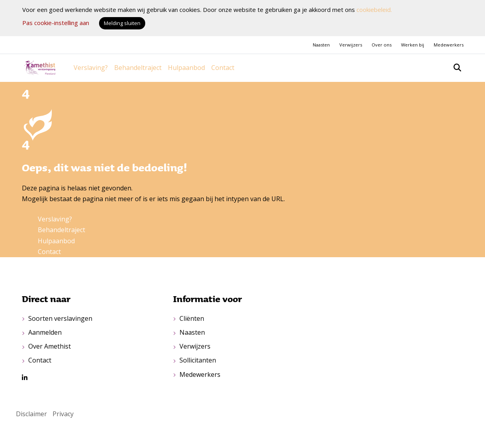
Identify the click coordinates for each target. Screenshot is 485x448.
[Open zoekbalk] (457, 68)
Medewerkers (449, 45)
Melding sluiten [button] (122, 23)
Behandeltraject (138, 68)
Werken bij (413, 45)
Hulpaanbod (186, 68)
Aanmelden (45, 332)
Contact (223, 68)
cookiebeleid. (374, 10)
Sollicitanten (198, 360)
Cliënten (192, 318)
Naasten (321, 45)
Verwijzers (351, 45)
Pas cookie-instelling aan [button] (56, 23)
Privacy (63, 414)
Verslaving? (91, 68)
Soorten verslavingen (60, 318)
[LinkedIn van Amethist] (25, 378)
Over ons (382, 45)
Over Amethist (50, 346)
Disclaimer (31, 414)
